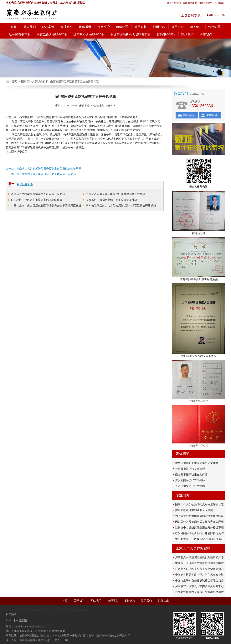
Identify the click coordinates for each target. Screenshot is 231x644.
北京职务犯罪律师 (57, 610)
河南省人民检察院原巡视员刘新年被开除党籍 (38, 194)
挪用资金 (177, 27)
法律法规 (163, 601)
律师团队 (113, 601)
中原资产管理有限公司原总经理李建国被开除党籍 (115, 194)
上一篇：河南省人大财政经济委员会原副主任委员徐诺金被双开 (44, 169)
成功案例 (48, 27)
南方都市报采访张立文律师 (191, 475)
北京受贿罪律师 (78, 610)
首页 (13, 27)
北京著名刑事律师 (34, 610)
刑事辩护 (104, 27)
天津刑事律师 (190, 3)
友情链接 (130, 601)
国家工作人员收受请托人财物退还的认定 (199, 504)
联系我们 (146, 601)
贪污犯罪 (214, 27)
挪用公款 (159, 27)
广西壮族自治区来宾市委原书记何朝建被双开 (38, 200)
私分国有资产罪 (20, 35)
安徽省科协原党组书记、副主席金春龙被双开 (113, 200)
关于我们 (206, 35)
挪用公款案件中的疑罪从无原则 (194, 510)
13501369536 (215, 15)
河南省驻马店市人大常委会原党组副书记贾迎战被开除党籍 (121, 206)
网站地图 (96, 601)
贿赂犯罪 (122, 27)
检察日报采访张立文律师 (190, 469)
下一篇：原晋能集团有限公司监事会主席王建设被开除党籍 (41, 174)
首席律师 (30, 27)
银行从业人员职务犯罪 (89, 35)
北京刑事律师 (174, 3)
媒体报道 (85, 27)
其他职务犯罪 (166, 35)
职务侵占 (196, 27)
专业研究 (67, 27)
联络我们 (187, 35)
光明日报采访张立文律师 (190, 486)
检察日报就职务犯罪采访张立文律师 (197, 463)
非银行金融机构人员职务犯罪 (131, 35)
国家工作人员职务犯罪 (52, 35)
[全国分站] (220, 3)
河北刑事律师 (206, 3)
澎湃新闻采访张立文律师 (190, 480)
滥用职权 (141, 27)
